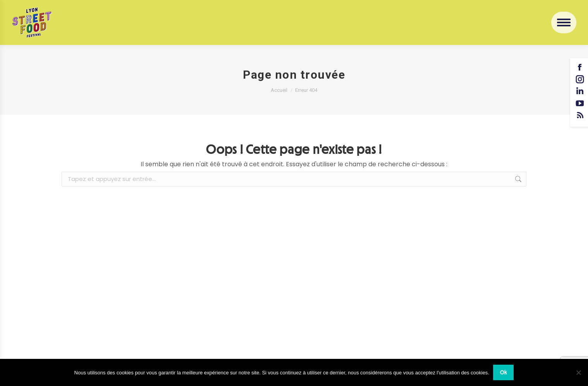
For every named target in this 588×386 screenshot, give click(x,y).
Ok (504, 372)
